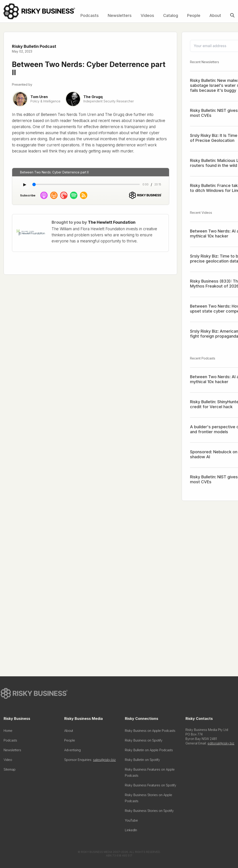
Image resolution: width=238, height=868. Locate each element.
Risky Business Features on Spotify (151, 787)
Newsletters (120, 15)
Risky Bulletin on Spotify (142, 761)
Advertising (72, 752)
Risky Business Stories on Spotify (149, 812)
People (194, 15)
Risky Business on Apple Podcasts (150, 732)
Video (8, 761)
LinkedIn (131, 832)
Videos (147, 15)
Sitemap (10, 771)
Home (8, 732)
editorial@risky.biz (221, 745)
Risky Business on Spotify (144, 742)
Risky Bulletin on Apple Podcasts (149, 752)
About (215, 15)
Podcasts (90, 15)
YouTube (131, 822)
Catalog (171, 15)
